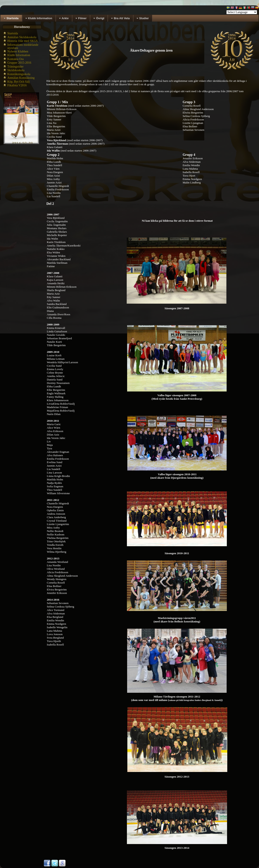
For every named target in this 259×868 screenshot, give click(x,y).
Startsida (13, 33)
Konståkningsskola (19, 74)
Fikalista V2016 (17, 85)
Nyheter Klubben (18, 51)
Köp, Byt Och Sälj (18, 82)
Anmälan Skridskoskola (22, 37)
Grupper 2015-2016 (19, 63)
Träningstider (15, 67)
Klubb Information (19, 55)
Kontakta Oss (16, 59)
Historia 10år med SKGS (22, 41)
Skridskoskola (16, 70)
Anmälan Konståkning (21, 78)
